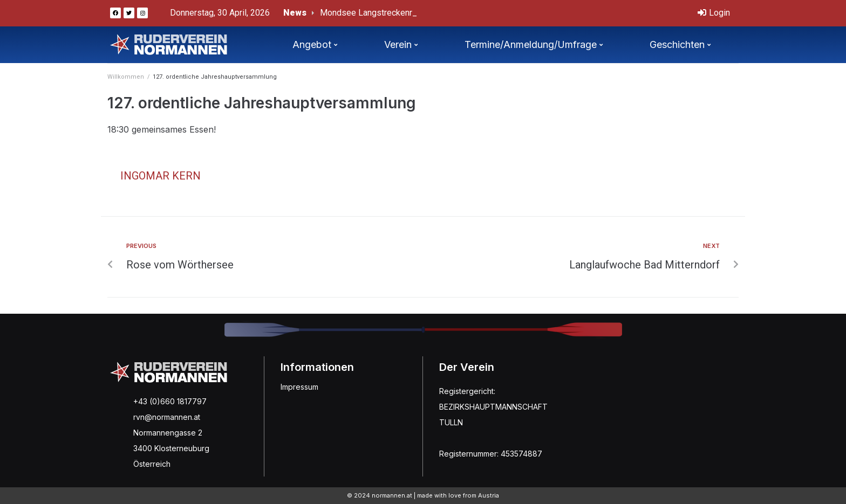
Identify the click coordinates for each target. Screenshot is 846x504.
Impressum (299, 387)
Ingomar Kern (161, 176)
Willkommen (126, 77)
